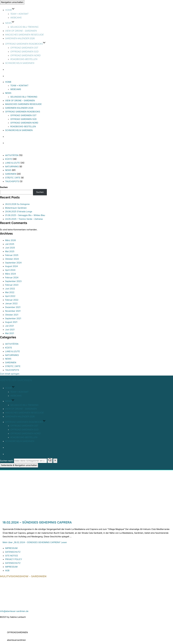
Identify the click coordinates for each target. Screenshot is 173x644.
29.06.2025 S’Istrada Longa (19, 211)
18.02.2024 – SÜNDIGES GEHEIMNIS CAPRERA (37, 522)
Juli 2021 (9, 326)
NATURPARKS (12, 167)
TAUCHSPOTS (12, 181)
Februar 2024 (12, 277)
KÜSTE (9, 159)
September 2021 (13, 318)
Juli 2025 (10, 244)
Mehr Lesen (35, 542)
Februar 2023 (12, 285)
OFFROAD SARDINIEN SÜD (24, 52)
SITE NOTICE (12, 556)
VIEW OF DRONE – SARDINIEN (21, 31)
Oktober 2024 (12, 259)
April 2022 (10, 296)
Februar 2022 (12, 300)
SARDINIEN (11, 174)
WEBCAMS (16, 18)
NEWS (10, 23)
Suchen (4, 187)
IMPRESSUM (11, 548)
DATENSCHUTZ (13, 552)
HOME (10, 10)
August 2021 (11, 322)
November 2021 (13, 311)
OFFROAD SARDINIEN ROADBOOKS (25, 44)
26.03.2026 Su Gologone (17, 204)
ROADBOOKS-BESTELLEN (24, 59)
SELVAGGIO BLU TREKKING (24, 27)
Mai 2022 (10, 292)
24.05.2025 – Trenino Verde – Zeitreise (24, 219)
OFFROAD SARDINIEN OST (24, 48)
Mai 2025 (10, 251)
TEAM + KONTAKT (19, 14)
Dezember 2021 (13, 307)
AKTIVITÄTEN (12, 155)
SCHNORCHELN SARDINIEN (20, 63)
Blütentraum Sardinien (16, 208)
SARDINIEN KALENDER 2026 (20, 38)
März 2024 (11, 274)
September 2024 (13, 263)
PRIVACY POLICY (14, 559)
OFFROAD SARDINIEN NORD (25, 55)
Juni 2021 (10, 330)
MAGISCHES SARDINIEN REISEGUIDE (24, 35)
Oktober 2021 (12, 315)
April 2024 (10, 270)
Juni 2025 (10, 248)
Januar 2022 (11, 303)
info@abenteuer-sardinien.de (14, 611)
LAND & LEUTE (13, 163)
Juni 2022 (10, 289)
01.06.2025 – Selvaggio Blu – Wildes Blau (25, 215)
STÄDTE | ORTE (13, 178)
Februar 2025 (12, 255)
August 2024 (11, 266)
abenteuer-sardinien (16, 380)
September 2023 (13, 281)
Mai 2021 (10, 333)
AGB (7, 570)
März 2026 (10, 240)
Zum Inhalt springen (10, 374)
